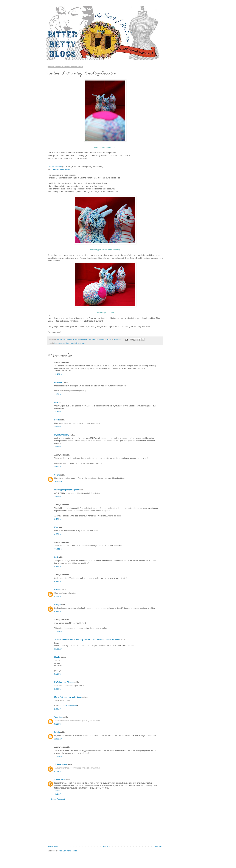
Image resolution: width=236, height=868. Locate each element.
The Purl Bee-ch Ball (60, 169)
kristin (57, 732)
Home (106, 846)
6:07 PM (58, 534)
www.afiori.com (71, 706)
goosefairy (59, 382)
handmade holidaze (73, 343)
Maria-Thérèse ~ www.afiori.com (68, 697)
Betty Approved (60, 343)
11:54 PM (58, 549)
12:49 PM (58, 374)
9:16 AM (58, 597)
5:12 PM (58, 724)
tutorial (84, 343)
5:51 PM (58, 674)
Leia (56, 402)
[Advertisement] (105, 823)
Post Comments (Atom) (68, 851)
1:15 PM (58, 394)
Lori (56, 557)
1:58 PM (58, 497)
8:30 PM (58, 689)
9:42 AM (58, 612)
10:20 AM (58, 482)
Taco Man (58, 717)
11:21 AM (58, 631)
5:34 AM (58, 567)
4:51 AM (58, 794)
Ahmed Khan (60, 780)
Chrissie (58, 590)
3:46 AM (58, 467)
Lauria (57, 420)
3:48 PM (58, 519)
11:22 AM (58, 649)
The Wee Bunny (55, 167)
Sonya (57, 475)
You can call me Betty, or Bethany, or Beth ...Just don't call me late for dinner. (87, 640)
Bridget (57, 605)
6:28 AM (58, 582)
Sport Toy (58, 790)
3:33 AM (58, 709)
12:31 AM (58, 739)
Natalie (57, 657)
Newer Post (53, 846)
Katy (56, 527)
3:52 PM (58, 427)
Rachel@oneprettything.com (67, 490)
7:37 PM (58, 447)
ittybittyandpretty (62, 435)
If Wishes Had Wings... (64, 682)
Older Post (158, 846)
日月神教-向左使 (61, 764)
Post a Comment (58, 799)
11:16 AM (58, 756)
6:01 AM (58, 771)
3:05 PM (58, 412)
